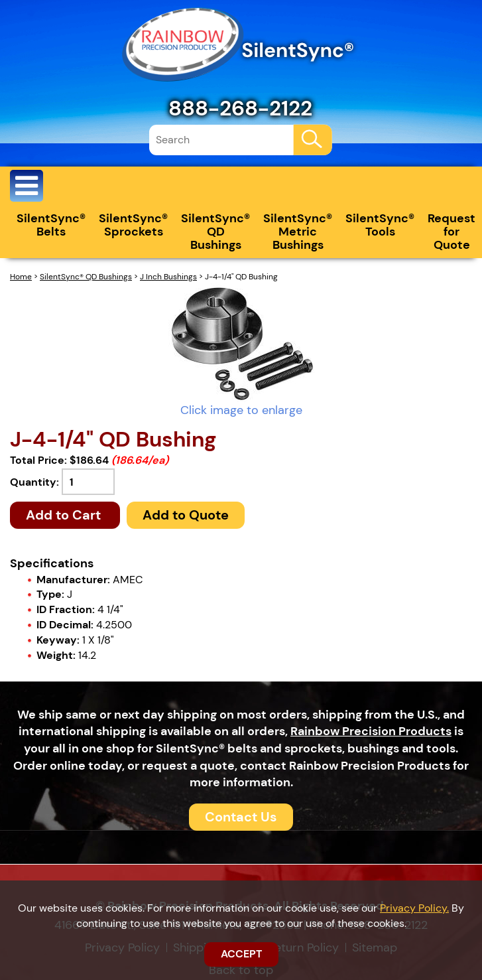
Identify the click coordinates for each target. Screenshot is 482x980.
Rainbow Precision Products (371, 731)
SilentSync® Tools (380, 225)
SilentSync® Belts (51, 225)
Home (21, 277)
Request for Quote (452, 232)
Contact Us (241, 817)
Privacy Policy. (414, 908)
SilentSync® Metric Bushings (298, 232)
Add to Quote (186, 515)
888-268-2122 (240, 108)
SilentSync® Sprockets (133, 225)
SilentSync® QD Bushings (215, 232)
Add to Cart (65, 515)
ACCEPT (241, 954)
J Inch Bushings (168, 277)
